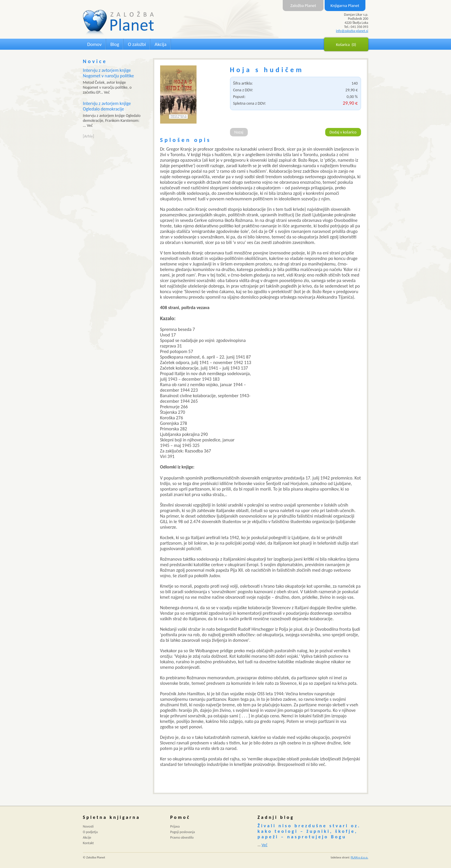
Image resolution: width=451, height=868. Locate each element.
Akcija (160, 44)
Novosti (88, 826)
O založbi (137, 44)
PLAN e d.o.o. (360, 857)
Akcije (87, 837)
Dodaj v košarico (343, 132)
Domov (95, 44)
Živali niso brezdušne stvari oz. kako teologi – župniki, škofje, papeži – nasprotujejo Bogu (309, 831)
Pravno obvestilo (182, 837)
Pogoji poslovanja (183, 832)
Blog (115, 44)
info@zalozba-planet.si (352, 31)
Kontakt (89, 843)
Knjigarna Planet (345, 6)
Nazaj (239, 132)
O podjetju (91, 832)
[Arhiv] (89, 136)
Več (264, 845)
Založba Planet (303, 6)
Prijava (175, 826)
